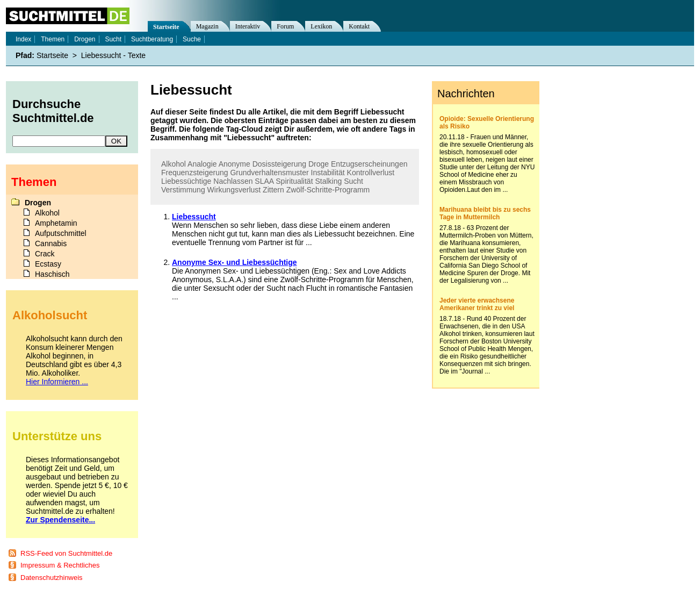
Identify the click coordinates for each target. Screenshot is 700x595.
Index (23, 39)
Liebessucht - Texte (113, 55)
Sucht (353, 181)
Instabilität (328, 173)
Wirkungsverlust (234, 190)
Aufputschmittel (61, 233)
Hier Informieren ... (57, 382)
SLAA (264, 181)
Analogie (202, 164)
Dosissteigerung (279, 164)
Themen (53, 39)
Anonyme (234, 164)
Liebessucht (194, 217)
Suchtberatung (152, 39)
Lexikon (321, 26)
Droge (319, 164)
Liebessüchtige (186, 181)
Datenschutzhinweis (52, 578)
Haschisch (52, 274)
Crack (45, 254)
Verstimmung (183, 190)
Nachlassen (233, 181)
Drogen (85, 39)
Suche (192, 39)
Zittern (273, 190)
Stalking (328, 181)
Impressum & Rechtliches (60, 565)
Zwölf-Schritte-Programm (328, 190)
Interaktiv (248, 26)
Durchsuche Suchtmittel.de (53, 111)
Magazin (207, 26)
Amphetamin (56, 223)
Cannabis (51, 243)
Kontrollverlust (371, 173)
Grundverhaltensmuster (269, 173)
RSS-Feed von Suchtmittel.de (66, 553)
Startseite (166, 27)
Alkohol (174, 164)
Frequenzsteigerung (195, 173)
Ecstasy (48, 264)
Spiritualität (294, 181)
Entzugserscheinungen (369, 164)
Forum (285, 26)
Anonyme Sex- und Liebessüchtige (234, 262)
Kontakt (359, 26)
